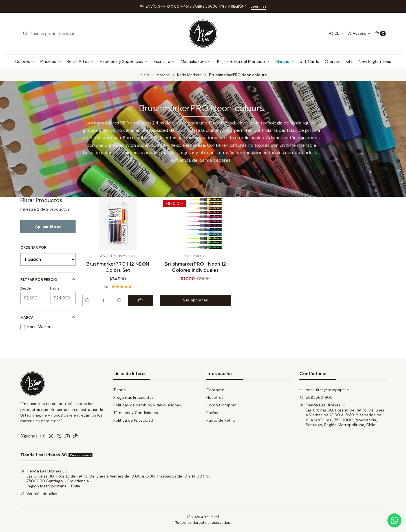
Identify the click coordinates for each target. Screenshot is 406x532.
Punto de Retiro (221, 420)
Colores (25, 62)
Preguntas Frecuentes (134, 397)
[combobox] (51, 34)
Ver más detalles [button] (39, 494)
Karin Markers (189, 75)
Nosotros (215, 397)
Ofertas (332, 62)
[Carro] (380, 34)
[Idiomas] (336, 34)
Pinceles (50, 62)
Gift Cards (309, 62)
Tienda (120, 390)
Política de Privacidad (133, 420)
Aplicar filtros (48, 227)
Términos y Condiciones (136, 413)
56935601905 (316, 397)
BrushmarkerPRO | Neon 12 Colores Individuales (195, 267)
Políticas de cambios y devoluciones (147, 405)
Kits (349, 62)
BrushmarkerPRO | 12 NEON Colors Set (118, 267)
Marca (48, 317)
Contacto (215, 390)
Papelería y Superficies (124, 62)
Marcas (284, 62)
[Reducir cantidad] (87, 300)
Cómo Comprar (221, 405)
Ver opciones (195, 300)
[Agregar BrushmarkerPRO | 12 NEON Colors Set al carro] (140, 300)
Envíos (212, 413)
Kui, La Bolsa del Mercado (243, 62)
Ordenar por (33, 248)
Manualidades (196, 62)
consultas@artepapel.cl (325, 390)
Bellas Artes (80, 62)
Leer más (259, 6)
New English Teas (375, 62)
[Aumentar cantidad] (119, 300)
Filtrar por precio (48, 280)
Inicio (144, 75)
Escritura (164, 62)
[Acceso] (359, 34)
